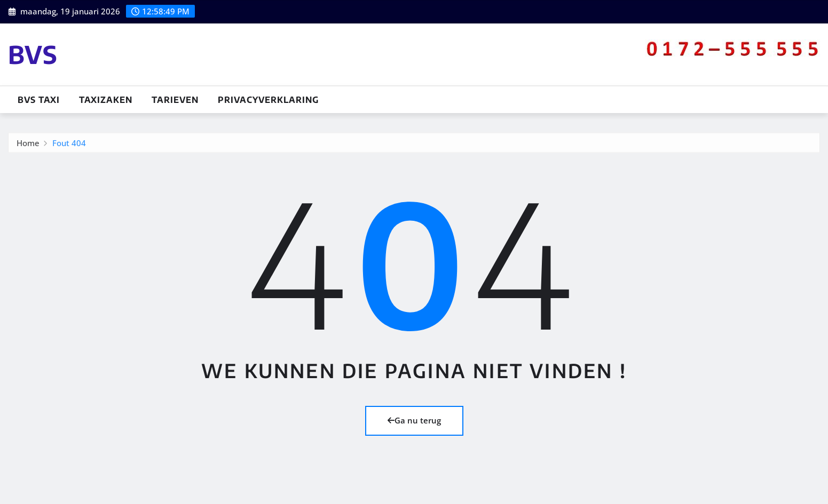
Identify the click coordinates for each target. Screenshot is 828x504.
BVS (33, 54)
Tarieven (175, 100)
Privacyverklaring (268, 100)
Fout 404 (69, 143)
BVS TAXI (39, 100)
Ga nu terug (414, 420)
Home (28, 143)
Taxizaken (106, 100)
